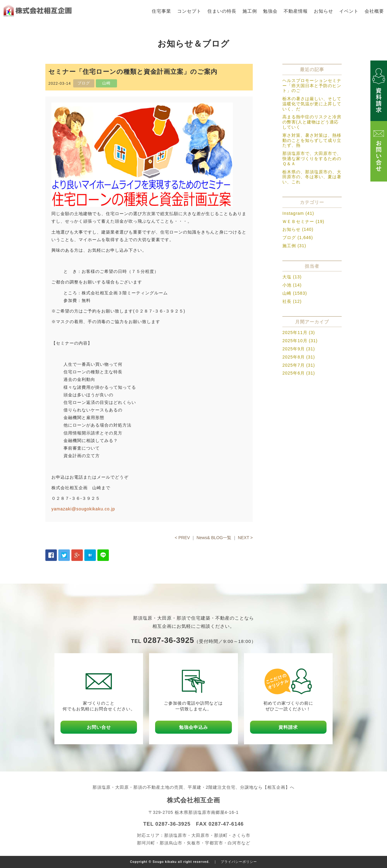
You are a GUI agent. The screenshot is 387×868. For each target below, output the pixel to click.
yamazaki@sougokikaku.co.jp (83, 509)
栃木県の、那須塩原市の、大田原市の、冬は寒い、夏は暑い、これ (312, 177)
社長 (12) (292, 301)
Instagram (293, 213)
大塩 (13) (292, 277)
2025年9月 (294, 349)
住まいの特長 (222, 11)
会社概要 (374, 11)
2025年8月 (294, 357)
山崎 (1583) (295, 293)
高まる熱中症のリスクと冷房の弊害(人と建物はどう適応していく (312, 122)
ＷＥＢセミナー (298, 221)
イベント (349, 11)
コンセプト (189, 11)
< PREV (182, 538)
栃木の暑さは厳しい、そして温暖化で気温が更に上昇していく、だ (312, 104)
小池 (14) (292, 285)
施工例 (250, 11)
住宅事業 (161, 11)
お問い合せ (99, 727)
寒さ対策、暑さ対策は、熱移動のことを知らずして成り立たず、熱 (312, 140)
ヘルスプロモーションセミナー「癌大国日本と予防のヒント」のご (312, 86)
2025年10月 (295, 341)
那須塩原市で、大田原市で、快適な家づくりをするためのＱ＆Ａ (312, 159)
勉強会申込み (193, 727)
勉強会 (270, 11)
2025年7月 (294, 365)
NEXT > (245, 538)
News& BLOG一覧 (214, 538)
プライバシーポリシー (239, 862)
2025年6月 (294, 373)
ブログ (289, 237)
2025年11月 (295, 332)
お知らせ (324, 11)
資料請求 (288, 727)
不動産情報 (296, 11)
